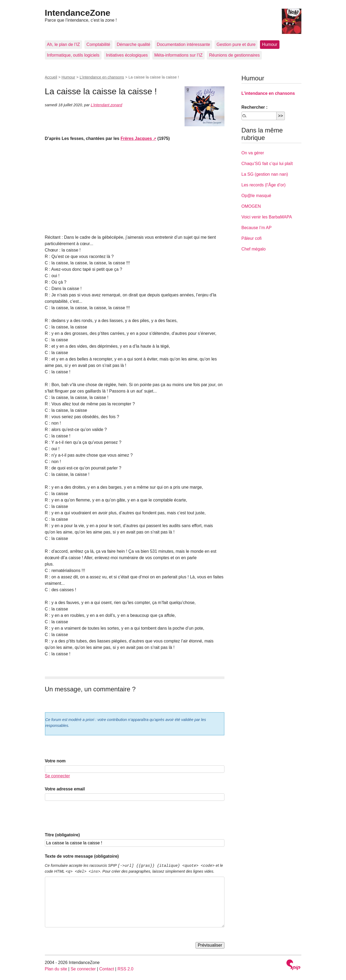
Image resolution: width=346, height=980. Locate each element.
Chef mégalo (254, 249)
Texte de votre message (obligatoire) (82, 856)
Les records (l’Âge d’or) (264, 185)
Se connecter (57, 776)
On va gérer (253, 153)
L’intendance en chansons (102, 77)
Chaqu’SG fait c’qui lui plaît (267, 164)
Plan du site (56, 969)
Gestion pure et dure (236, 44)
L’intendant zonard (107, 105)
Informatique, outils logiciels (73, 55)
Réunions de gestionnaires (234, 55)
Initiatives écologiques (127, 55)
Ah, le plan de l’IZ (64, 44)
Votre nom (55, 761)
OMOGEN (251, 206)
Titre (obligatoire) (62, 835)
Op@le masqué (256, 196)
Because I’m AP (257, 228)
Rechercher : (255, 107)
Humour (270, 44)
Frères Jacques (136, 138)
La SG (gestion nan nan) (265, 174)
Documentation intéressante (183, 44)
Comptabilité (98, 44)
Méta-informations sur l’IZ (179, 55)
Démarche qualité (133, 44)
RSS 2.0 (126, 969)
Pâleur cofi (252, 238)
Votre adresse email (65, 789)
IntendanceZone (78, 13)
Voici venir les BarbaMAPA (267, 217)
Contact (106, 969)
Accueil (51, 77)
